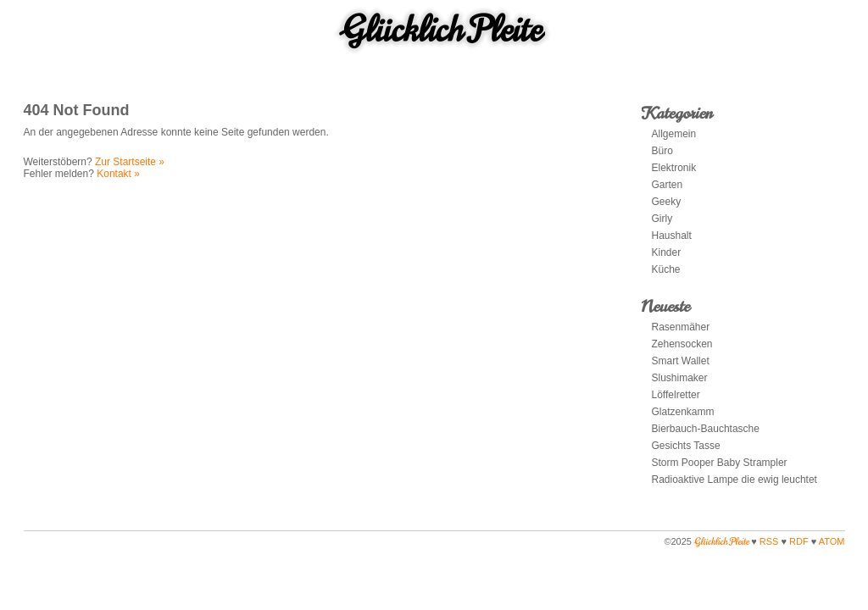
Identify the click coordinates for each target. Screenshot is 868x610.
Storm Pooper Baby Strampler (720, 463)
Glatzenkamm (683, 412)
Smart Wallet (681, 361)
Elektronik (674, 168)
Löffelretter (677, 395)
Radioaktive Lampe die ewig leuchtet (734, 480)
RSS (769, 541)
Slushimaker (680, 378)
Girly (662, 219)
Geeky (667, 202)
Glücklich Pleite (442, 30)
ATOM (832, 541)
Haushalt (672, 236)
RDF (799, 541)
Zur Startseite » (130, 162)
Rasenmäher (681, 327)
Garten (668, 185)
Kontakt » (118, 174)
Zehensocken (682, 344)
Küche (666, 269)
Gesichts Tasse (686, 446)
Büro (662, 151)
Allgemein (674, 134)
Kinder (667, 252)
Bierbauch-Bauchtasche (706, 429)
